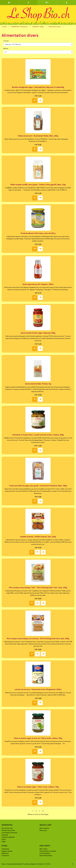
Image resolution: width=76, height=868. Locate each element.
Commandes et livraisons (9, 833)
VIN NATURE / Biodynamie (19, 27)
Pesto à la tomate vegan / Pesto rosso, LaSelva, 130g (38, 787)
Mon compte (43, 849)
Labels (4, 842)
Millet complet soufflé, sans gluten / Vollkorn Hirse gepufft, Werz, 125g (38, 185)
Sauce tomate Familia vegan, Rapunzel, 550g (38, 333)
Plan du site (43, 830)
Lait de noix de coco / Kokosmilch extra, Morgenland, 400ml (38, 689)
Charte (4, 839)
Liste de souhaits (45, 853)
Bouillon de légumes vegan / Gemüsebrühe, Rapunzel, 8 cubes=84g (38, 87)
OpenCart (34, 864)
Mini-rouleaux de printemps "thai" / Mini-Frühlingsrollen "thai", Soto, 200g (38, 588)
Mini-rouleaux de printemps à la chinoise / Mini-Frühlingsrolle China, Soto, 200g (38, 639)
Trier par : (6, 41)
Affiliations (5, 853)
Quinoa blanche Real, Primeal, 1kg (38, 384)
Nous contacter (44, 828)
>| (43, 811)
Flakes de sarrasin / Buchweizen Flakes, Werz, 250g (38, 136)
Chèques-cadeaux (7, 851)
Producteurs (5, 849)
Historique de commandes (48, 851)
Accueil (4, 27)
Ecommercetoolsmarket (14, 864)
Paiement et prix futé (8, 830)
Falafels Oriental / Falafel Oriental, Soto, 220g (38, 537)
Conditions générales (8, 837)
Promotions (5, 856)
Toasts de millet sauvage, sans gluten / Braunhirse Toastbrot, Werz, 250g (38, 486)
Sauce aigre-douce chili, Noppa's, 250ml (38, 284)
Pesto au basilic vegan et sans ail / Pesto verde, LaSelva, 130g (38, 738)
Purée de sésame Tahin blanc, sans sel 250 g (38, 233)
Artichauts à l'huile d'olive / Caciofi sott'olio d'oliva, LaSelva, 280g (38, 435)
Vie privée (5, 835)
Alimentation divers (55, 27)
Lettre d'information (46, 856)
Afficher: (6, 48)
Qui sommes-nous (7, 828)
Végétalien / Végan (38, 27)
